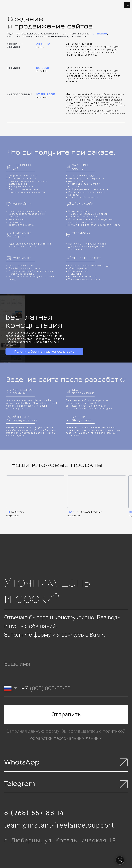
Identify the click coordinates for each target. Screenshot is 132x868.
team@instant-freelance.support (59, 825)
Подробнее (12, 516)
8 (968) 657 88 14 (34, 813)
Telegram (20, 784)
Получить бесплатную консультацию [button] (45, 351)
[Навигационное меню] (127, 5)
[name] (66, 664)
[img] (35, 492)
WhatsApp (22, 763)
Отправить (66, 714)
